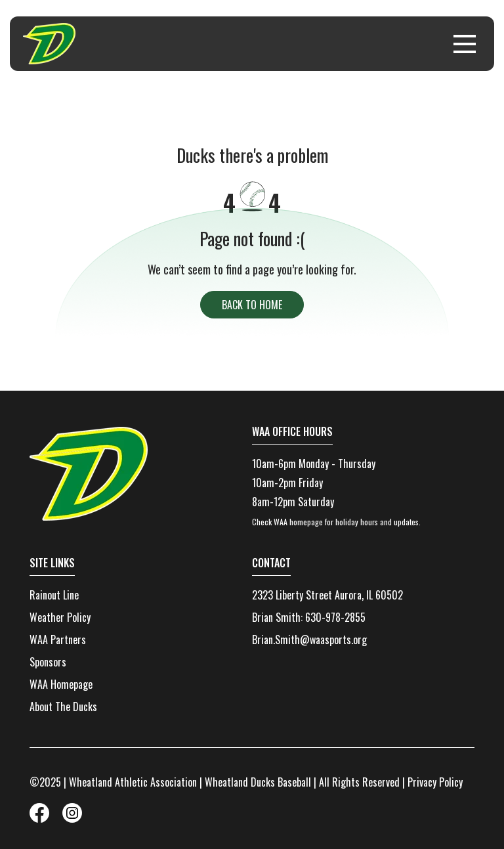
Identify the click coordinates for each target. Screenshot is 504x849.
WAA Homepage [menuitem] (61, 684)
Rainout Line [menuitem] (54, 595)
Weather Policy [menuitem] (60, 617)
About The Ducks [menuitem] (63, 707)
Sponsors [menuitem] (48, 662)
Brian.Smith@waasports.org (309, 640)
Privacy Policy (435, 782)
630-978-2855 (335, 617)
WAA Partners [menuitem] (58, 640)
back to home (252, 305)
